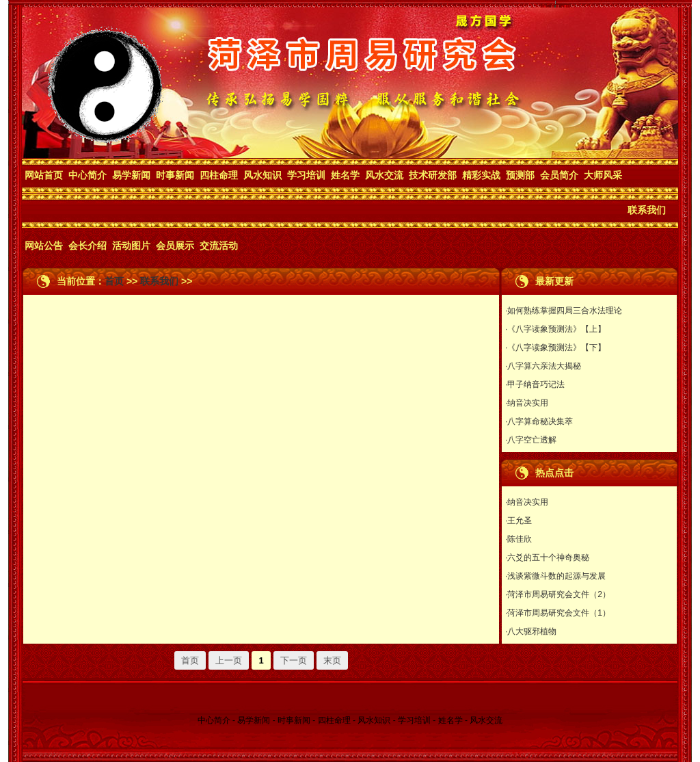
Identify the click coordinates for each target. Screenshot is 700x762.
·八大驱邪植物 (531, 631)
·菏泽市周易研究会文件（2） (558, 594)
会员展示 (175, 246)
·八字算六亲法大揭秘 (543, 366)
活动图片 (131, 246)
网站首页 (44, 175)
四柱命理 (219, 175)
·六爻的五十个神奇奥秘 (547, 557)
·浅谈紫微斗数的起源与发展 (555, 576)
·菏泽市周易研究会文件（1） (558, 613)
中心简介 (87, 175)
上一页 (229, 660)
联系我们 (647, 210)
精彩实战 (481, 175)
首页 (114, 281)
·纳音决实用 (527, 403)
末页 (332, 660)
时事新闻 (175, 175)
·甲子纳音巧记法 (535, 384)
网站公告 (44, 246)
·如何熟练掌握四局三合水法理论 (564, 311)
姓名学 (345, 175)
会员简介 (559, 175)
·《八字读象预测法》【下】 (555, 347)
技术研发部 (433, 175)
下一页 (294, 660)
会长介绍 (87, 246)
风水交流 (384, 175)
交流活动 (219, 246)
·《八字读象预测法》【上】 (555, 329)
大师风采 (603, 175)
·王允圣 (519, 521)
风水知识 (262, 175)
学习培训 (306, 175)
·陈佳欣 (519, 539)
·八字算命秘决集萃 (539, 421)
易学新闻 (131, 175)
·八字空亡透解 (531, 440)
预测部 (520, 175)
